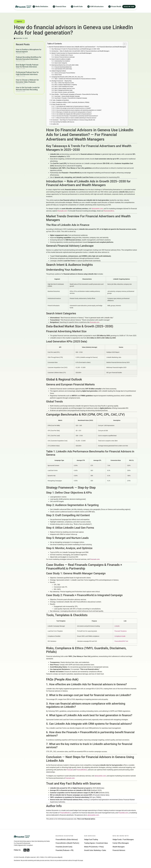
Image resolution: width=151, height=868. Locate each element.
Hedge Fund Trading (91, 840)
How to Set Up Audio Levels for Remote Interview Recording (28, 89)
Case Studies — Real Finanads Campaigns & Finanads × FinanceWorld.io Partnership (75, 94)
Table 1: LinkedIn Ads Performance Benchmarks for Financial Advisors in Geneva (75, 79)
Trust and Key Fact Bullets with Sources (63, 122)
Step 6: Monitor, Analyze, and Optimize (64, 92)
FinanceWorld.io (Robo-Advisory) (67, 840)
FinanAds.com (123, 813)
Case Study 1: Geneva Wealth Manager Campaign (67, 96)
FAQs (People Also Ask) (59, 104)
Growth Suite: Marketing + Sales (95, 850)
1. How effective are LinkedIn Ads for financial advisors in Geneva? (72, 106)
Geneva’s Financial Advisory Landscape (65, 57)
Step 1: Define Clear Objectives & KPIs (64, 83)
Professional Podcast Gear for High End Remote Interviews (27, 73)
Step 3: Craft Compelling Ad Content (64, 87)
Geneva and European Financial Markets (65, 73)
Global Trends (58, 75)
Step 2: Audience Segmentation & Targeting (66, 85)
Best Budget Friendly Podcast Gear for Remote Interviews (27, 66)
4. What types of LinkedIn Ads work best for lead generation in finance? (73, 112)
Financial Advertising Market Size (63, 67)
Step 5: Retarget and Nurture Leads (63, 90)
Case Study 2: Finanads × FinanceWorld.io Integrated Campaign (71, 98)
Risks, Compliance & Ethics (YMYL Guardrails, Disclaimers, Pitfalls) (71, 102)
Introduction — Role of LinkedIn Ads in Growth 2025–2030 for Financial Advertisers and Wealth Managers (81, 51)
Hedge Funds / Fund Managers (123, 840)
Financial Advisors (119, 850)
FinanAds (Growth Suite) (64, 847)
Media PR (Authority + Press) (94, 847)
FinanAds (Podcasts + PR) (65, 850)
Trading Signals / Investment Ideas (96, 843)
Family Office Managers (121, 843)
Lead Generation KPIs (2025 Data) (63, 69)
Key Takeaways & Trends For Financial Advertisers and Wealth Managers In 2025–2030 (76, 49)
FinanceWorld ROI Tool (121, 641)
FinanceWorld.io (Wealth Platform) (67, 843)
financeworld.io (109, 211)
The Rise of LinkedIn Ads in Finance (64, 55)
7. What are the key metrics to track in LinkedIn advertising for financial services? (76, 118)
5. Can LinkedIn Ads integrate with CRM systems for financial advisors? (73, 114)
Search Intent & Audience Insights (61, 59)
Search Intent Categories (61, 63)
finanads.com (62, 211)
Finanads (70, 770)
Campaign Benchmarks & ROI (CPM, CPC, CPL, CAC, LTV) (67, 77)
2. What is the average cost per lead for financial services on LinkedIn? (73, 108)
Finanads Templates (121, 631)
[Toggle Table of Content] (124, 44)
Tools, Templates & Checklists (61, 100)
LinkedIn (117, 626)
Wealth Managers (119, 847)
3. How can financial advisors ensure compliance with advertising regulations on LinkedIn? (78, 110)
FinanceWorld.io (82, 770)
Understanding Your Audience (62, 61)
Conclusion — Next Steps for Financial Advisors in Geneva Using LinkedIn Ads (74, 120)
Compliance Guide (120, 636)
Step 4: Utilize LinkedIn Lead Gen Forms (65, 88)
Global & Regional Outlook (59, 71)
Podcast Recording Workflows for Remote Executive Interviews (29, 58)
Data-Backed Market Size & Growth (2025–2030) (65, 65)
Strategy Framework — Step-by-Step (62, 81)
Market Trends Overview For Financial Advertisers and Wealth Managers (72, 53)
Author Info (56, 124)
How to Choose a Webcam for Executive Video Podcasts (27, 81)
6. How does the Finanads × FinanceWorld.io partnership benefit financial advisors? (77, 116)
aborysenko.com (97, 209)
